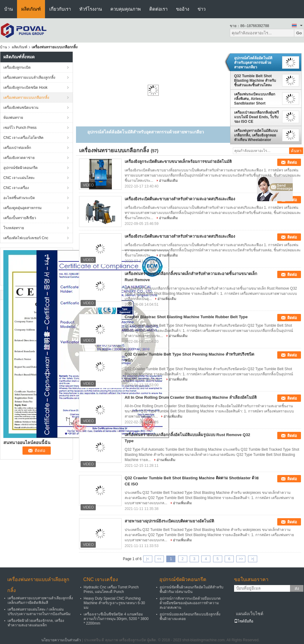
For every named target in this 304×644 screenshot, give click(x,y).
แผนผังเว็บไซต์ (250, 614)
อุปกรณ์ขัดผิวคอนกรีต (21, 168)
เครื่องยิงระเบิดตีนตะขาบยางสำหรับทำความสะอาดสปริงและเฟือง (180, 199)
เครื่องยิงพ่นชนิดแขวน (21, 108)
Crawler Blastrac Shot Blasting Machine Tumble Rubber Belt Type (186, 317)
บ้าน (9, 9)
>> (241, 559)
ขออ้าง (183, 9)
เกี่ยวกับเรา (60, 9)
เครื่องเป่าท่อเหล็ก (17, 148)
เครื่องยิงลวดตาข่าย (19, 158)
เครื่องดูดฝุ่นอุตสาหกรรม (22, 208)
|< (148, 559)
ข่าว (202, 9)
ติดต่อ (292, 162)
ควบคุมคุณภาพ (126, 9)
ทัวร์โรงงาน (91, 9)
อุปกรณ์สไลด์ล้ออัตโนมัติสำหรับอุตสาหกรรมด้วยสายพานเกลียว (253, 63)
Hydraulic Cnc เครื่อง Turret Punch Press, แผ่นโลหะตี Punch (111, 589)
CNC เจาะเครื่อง (16, 188)
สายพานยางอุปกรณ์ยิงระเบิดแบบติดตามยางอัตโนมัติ (169, 521)
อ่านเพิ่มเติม (168, 181)
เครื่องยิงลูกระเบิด (17, 67)
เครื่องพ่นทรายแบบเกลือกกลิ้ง (26, 98)
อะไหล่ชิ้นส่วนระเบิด (19, 198)
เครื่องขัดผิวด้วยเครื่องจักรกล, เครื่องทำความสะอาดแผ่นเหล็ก (36, 623)
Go (299, 33)
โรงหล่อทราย (14, 228)
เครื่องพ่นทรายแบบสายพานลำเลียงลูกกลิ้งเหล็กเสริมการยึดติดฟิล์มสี (40, 600)
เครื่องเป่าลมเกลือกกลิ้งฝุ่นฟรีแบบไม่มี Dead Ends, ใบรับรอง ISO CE (256, 117)
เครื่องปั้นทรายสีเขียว (20, 218)
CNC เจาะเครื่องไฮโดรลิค (23, 138)
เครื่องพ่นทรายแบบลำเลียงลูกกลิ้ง (29, 77)
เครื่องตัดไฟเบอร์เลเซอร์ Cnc (26, 238)
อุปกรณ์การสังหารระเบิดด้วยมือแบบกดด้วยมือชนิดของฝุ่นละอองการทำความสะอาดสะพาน (190, 603)
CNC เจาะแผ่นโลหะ (19, 178)
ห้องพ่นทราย (13, 118)
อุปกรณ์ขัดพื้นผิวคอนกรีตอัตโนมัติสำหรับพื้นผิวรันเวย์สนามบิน (192, 589)
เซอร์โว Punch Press (20, 128)
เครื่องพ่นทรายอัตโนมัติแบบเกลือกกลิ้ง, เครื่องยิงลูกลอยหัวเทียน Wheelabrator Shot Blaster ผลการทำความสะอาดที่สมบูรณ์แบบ (256, 135)
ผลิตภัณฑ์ (31, 9)
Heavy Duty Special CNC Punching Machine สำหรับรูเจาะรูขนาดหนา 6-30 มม (114, 603)
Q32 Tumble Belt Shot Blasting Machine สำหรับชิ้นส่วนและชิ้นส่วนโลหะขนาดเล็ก (255, 81)
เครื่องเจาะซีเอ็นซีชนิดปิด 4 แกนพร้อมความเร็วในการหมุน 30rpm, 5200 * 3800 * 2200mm (116, 619)
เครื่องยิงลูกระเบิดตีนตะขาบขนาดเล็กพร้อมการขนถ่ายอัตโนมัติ (178, 162)
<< (159, 559)
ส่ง (297, 589)
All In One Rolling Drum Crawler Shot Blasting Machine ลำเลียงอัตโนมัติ (191, 397)
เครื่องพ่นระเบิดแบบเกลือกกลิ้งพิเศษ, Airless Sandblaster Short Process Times (255, 99)
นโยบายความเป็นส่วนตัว (61, 640)
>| (253, 559)
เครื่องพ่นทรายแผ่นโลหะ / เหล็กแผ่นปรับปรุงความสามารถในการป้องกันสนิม (39, 612)
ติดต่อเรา (158, 9)
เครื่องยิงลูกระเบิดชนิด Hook (25, 88)
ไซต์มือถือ (244, 621)
